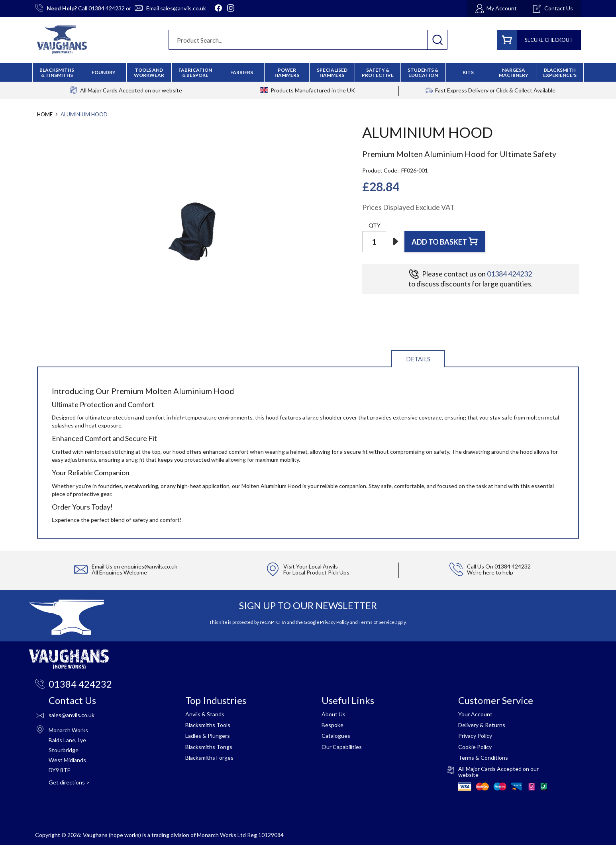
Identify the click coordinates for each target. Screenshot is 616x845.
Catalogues (336, 736)
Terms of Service (377, 622)
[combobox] (308, 40)
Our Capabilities (342, 747)
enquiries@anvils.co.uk (149, 566)
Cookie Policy (475, 747)
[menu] (308, 72)
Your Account (475, 714)
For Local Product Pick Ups (316, 572)
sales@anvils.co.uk (183, 8)
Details (418, 359)
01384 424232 (107, 8)
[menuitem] (195, 73)
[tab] (418, 358)
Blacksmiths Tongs (209, 747)
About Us (334, 714)
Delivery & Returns (482, 725)
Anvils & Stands (205, 714)
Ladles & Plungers (208, 736)
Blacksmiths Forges (209, 758)
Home (45, 114)
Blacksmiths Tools (208, 725)
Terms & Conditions (483, 758)
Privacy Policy (334, 622)
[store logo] (62, 40)
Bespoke (333, 725)
